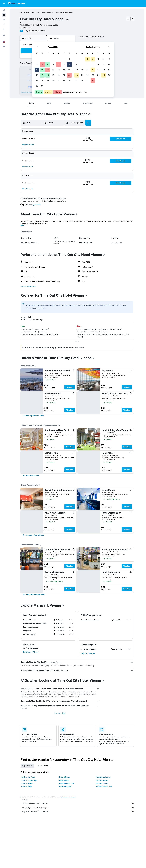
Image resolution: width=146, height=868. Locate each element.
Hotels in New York (28, 783)
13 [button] (59, 70)
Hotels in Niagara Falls (104, 787)
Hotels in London (102, 783)
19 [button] (53, 75)
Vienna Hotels (46, 13)
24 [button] (42, 81)
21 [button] (64, 75)
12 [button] (53, 70)
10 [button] (42, 70)
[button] (4, 3)
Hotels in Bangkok (65, 787)
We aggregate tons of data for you (78, 808)
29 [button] (69, 81)
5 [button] (53, 64)
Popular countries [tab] (43, 766)
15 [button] (69, 70)
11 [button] (48, 70)
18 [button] (48, 75)
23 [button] (37, 81)
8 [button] (69, 64)
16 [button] (37, 75)
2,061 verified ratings (37, 31)
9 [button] (37, 70)
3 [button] (42, 64)
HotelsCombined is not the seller (78, 804)
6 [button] (58, 64)
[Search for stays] (4, 15)
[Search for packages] (4, 24)
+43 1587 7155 (26, 28)
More (22, 226)
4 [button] (48, 64)
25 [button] (48, 81)
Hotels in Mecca (64, 777)
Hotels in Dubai (64, 780)
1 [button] (69, 59)
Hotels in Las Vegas (28, 777)
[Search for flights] (4, 10)
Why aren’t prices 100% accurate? (78, 812)
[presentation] (103, 36)
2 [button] (37, 64)
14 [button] (64, 70)
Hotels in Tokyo (26, 787)
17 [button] (42, 75)
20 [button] (59, 75)
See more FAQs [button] (60, 713)
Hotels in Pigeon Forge (29, 780)
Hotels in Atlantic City (66, 783)
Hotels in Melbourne (103, 777)
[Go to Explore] (4, 29)
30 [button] (37, 86)
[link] (33, 416)
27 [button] (59, 81)
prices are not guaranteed (69, 797)
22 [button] (69, 75)
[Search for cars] (4, 20)
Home (21, 13)
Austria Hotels (30, 13)
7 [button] (64, 64)
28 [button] (64, 81)
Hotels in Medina (102, 780)
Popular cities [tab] (27, 766)
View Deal (70, 387)
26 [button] (53, 81)
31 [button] (42, 86)
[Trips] (4, 35)
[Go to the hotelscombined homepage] (17, 3)
